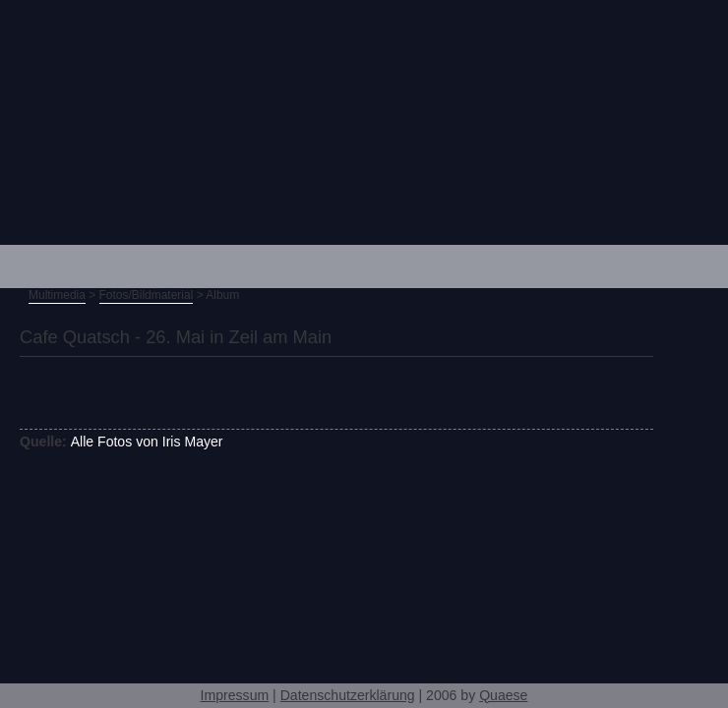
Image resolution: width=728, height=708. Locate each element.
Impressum (235, 695)
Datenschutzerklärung (348, 695)
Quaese (503, 695)
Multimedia (57, 295)
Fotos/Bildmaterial (147, 295)
